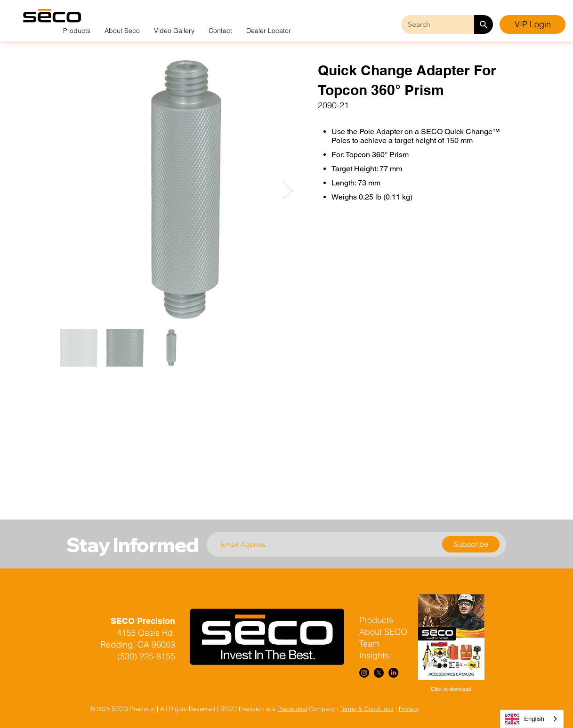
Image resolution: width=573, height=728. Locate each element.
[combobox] (532, 719)
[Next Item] (288, 190)
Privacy (409, 709)
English (525, 719)
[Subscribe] (471, 544)
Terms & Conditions (367, 709)
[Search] (484, 24)
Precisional (292, 709)
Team (369, 644)
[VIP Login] (533, 24)
